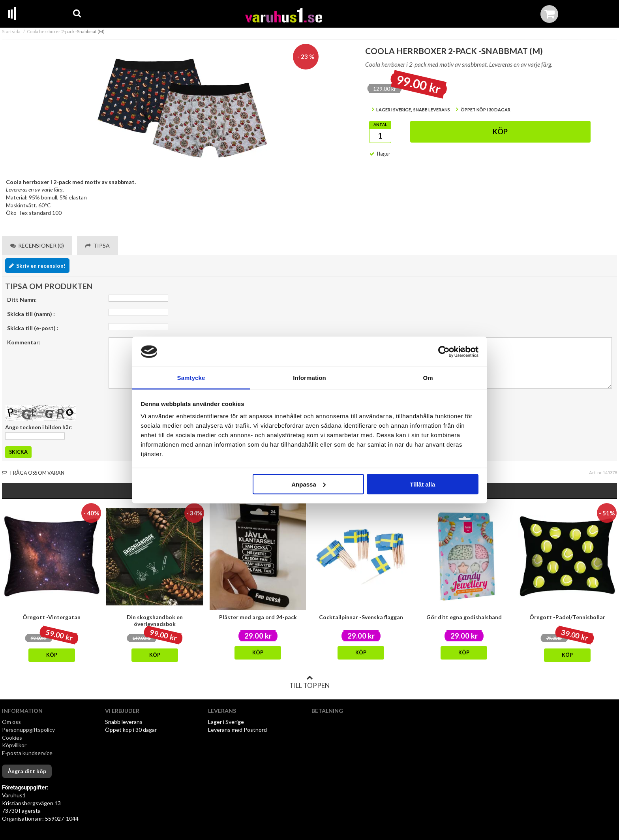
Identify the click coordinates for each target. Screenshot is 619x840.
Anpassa (309, 484)
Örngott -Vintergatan (52, 617)
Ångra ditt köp (27, 771)
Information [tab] (309, 378)
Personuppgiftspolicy (28, 730)
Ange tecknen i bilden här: (39, 427)
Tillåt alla (422, 484)
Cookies (12, 738)
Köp (500, 132)
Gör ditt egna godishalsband (464, 617)
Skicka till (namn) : (31, 314)
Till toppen (309, 682)
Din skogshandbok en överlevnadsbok (155, 620)
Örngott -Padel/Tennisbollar (567, 617)
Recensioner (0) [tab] (37, 245)
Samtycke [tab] (191, 378)
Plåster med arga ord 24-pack (258, 617)
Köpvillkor (14, 745)
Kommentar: (24, 342)
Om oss (11, 722)
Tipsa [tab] (98, 245)
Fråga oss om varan (33, 473)
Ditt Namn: (22, 300)
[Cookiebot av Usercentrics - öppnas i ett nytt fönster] (444, 352)
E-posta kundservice (28, 753)
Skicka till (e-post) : (33, 328)
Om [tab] (428, 378)
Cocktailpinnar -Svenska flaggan (361, 617)
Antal (380, 124)
